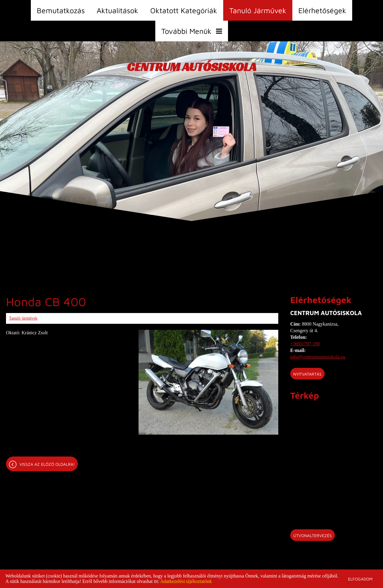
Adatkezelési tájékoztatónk (186, 581)
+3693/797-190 (305, 344)
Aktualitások (117, 10)
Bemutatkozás (61, 10)
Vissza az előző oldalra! (47, 464)
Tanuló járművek (258, 10)
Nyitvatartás (307, 374)
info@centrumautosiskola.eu (318, 357)
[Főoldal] (192, 68)
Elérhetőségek (322, 10)
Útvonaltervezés (313, 535)
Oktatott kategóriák (184, 10)
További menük (192, 31)
